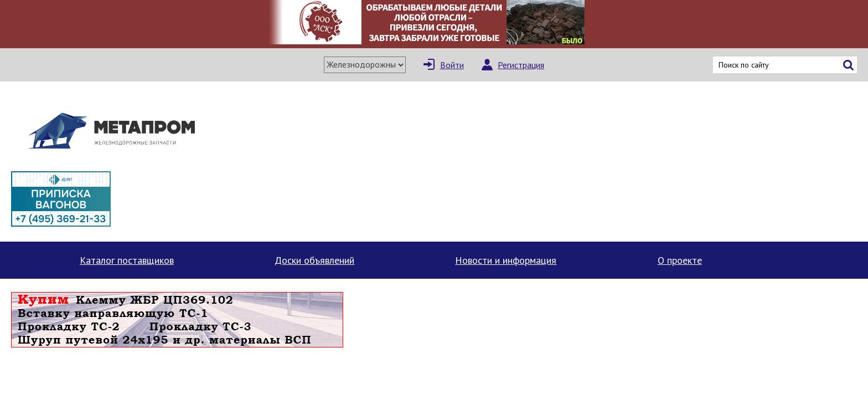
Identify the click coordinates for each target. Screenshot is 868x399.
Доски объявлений (314, 260)
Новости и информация (506, 260)
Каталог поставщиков (127, 260)
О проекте (680, 260)
